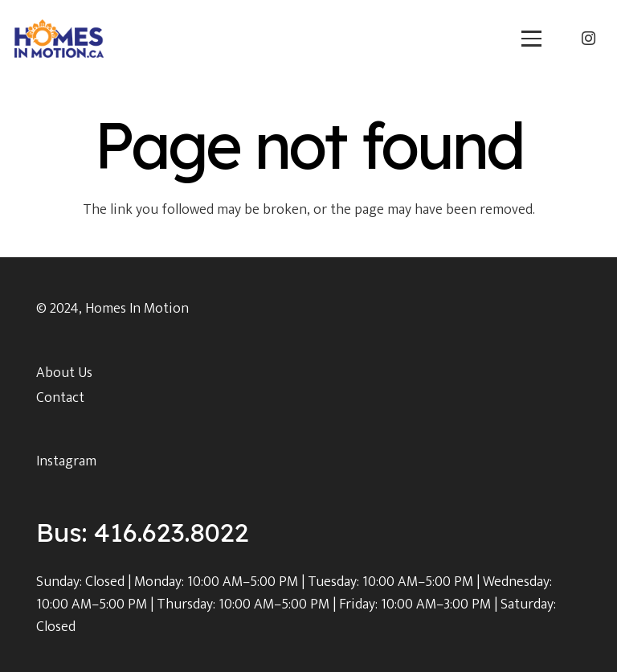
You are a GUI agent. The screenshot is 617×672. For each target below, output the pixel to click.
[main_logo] (59, 39)
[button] (532, 38)
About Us (64, 373)
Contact (60, 398)
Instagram (66, 461)
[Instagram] (588, 39)
